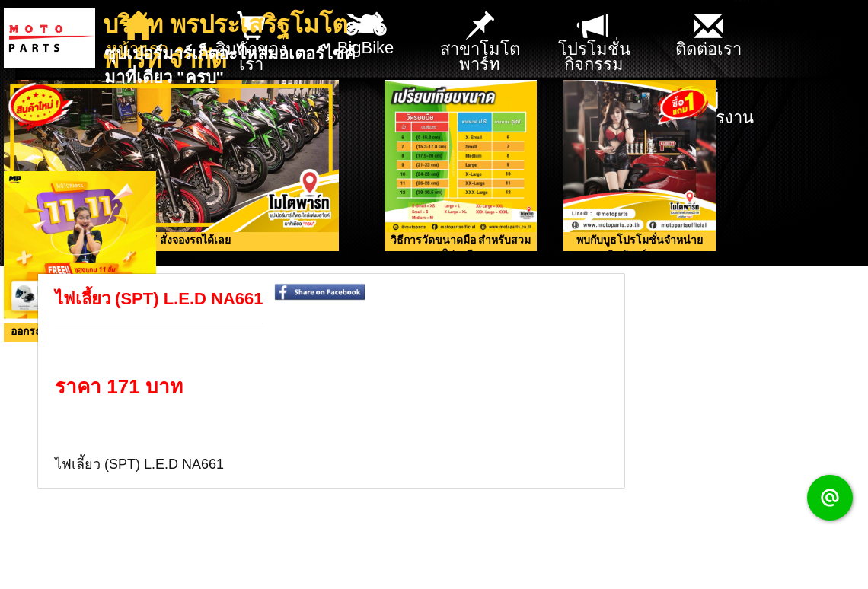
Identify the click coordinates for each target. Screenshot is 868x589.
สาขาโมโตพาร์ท (480, 43)
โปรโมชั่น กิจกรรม (594, 43)
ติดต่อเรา (708, 35)
